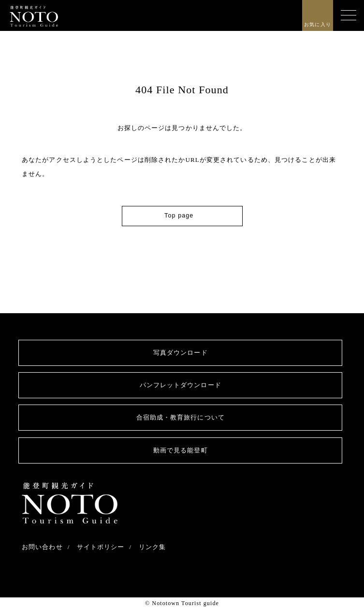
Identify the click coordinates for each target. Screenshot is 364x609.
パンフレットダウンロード (181, 385)
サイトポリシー (101, 547)
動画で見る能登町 (181, 450)
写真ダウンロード (181, 353)
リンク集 (152, 547)
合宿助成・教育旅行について (181, 417)
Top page (179, 216)
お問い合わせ (42, 547)
